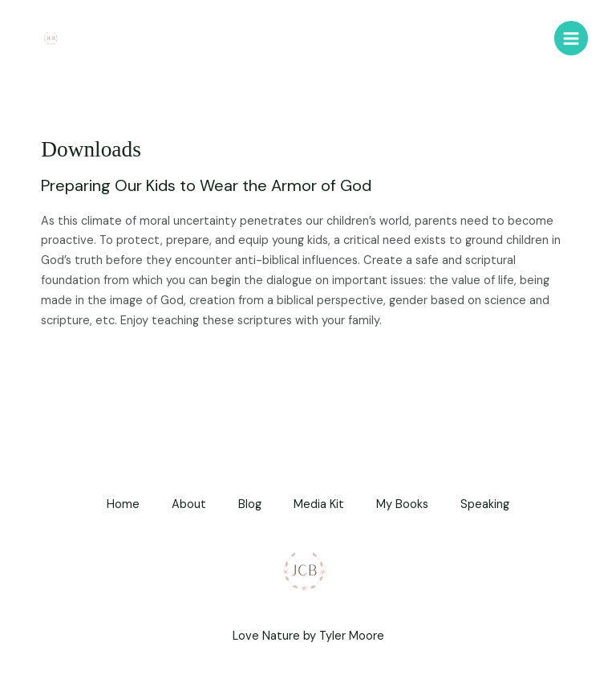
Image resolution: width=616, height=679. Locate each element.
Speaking (485, 504)
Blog (250, 504)
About (189, 504)
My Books (402, 504)
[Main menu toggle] (571, 38)
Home (123, 504)
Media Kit (319, 504)
